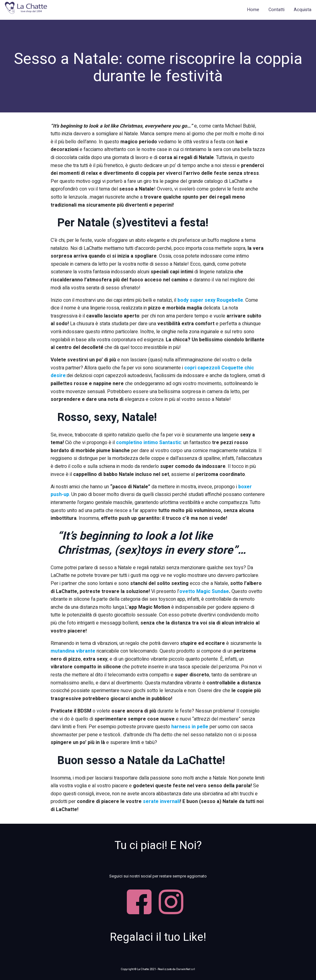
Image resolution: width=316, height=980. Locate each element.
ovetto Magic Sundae (204, 591)
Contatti (276, 10)
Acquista (303, 10)
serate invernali (161, 801)
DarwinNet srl (186, 969)
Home (253, 10)
